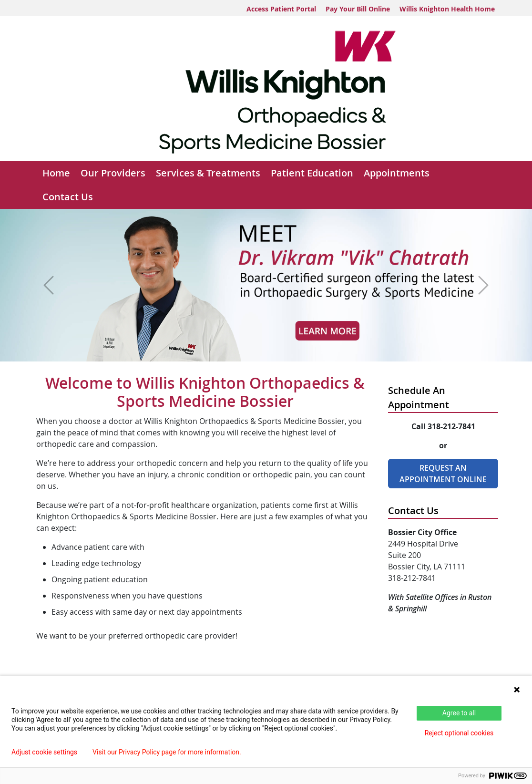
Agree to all (459, 713)
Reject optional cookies (459, 733)
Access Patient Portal (281, 9)
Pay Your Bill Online (358, 9)
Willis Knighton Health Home (447, 9)
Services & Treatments (208, 173)
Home (56, 173)
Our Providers (113, 173)
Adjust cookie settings (44, 752)
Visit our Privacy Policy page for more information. (167, 752)
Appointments (397, 173)
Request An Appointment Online (443, 474)
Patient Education (312, 173)
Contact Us (68, 197)
